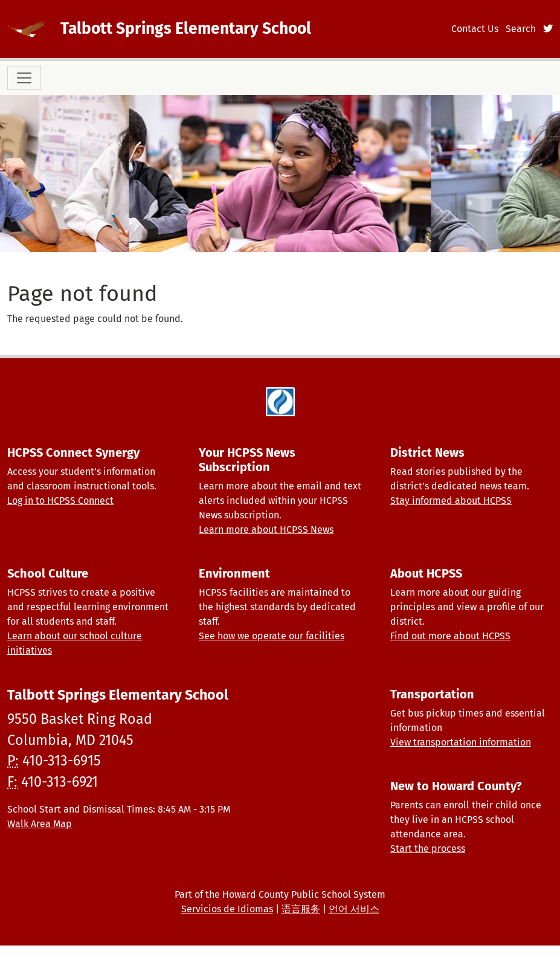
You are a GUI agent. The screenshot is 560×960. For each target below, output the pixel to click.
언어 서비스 (354, 909)
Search (521, 29)
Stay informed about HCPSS (451, 501)
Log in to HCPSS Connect (60, 501)
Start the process (428, 849)
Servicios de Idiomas (227, 909)
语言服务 (301, 909)
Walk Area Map (40, 824)
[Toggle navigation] (24, 78)
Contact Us (475, 29)
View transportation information (461, 742)
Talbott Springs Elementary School (186, 28)
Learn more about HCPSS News (266, 530)
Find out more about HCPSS (450, 636)
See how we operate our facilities (272, 636)
